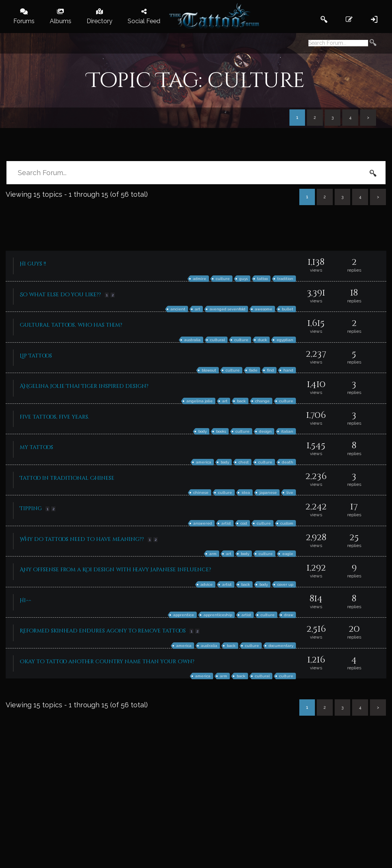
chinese (201, 492)
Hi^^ (25, 600)
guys (243, 279)
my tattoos (36, 447)
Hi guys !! (33, 264)
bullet (288, 309)
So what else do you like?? (60, 295)
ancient (178, 309)
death (288, 462)
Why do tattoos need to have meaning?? (82, 539)
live (290, 492)
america (204, 462)
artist (226, 523)
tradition (285, 279)
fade (253, 370)
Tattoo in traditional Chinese (67, 478)
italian (287, 431)
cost (244, 523)
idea (246, 492)
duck (262, 340)
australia (192, 340)
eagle (288, 554)
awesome (264, 309)
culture (223, 279)
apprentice (184, 615)
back (241, 401)
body (202, 431)
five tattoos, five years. (55, 417)
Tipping (31, 508)
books (221, 431)
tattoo (262, 279)
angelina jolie (200, 401)
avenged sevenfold (228, 309)
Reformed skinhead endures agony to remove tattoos (103, 631)
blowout (209, 370)
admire (200, 279)
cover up (285, 584)
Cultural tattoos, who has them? (71, 325)
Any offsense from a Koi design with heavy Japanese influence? (115, 570)
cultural (217, 340)
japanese (268, 492)
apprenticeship (218, 615)
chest (244, 462)
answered (203, 523)
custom (287, 523)
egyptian (285, 340)
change (262, 401)
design (265, 431)
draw (289, 615)
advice (207, 584)
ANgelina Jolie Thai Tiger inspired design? (84, 386)
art (198, 309)
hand (288, 370)
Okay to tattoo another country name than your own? (107, 662)
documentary (281, 646)
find (270, 370)
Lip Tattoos (36, 356)
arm (213, 554)
